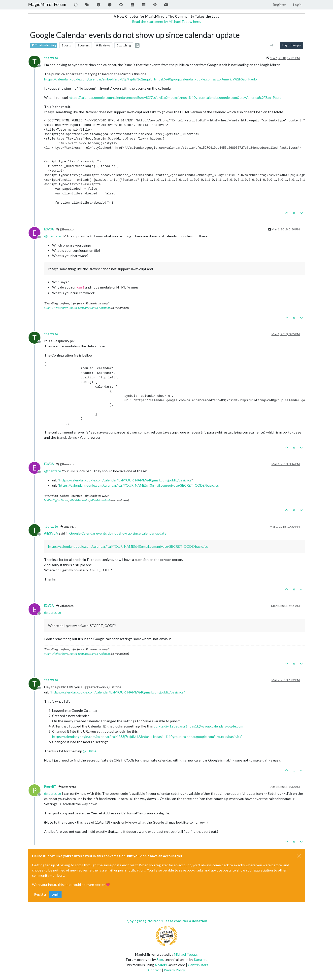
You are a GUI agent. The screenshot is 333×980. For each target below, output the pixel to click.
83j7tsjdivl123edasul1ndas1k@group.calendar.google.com (198, 726)
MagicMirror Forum (47, 4)
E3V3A (49, 229)
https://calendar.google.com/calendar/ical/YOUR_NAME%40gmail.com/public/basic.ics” (118, 692)
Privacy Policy (174, 970)
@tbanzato (65, 229)
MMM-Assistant (100, 308)
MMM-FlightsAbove (56, 308)
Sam (160, 960)
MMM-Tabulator (79, 308)
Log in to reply (292, 45)
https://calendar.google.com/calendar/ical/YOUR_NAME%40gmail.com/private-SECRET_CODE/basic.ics (139, 485)
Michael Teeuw (186, 954)
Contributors (198, 965)
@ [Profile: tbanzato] (53, 236)
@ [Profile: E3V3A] (51, 533)
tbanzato (51, 58)
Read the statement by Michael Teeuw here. (166, 21)
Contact (155, 970)
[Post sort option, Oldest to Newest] (272, 45)
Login (55, 894)
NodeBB (162, 965)
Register (40, 894)
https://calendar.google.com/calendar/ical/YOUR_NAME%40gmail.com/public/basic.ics (125, 480)
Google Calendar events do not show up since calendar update (118, 533)
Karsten (200, 960)
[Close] (299, 856)
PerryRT (50, 787)
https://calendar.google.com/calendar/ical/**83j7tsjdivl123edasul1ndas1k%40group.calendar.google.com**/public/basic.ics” (147, 737)
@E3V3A (68, 526)
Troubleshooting (44, 45)
